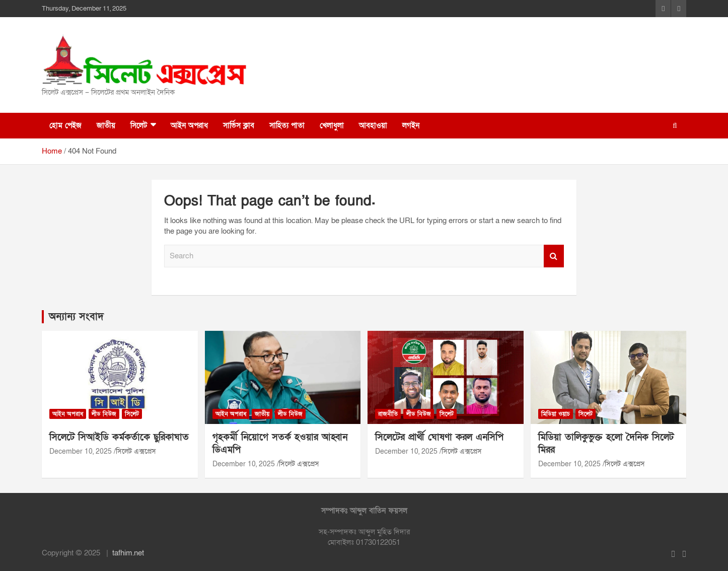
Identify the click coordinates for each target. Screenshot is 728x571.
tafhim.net (128, 553)
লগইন (411, 125)
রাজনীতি (388, 414)
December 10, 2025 (81, 451)
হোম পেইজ (65, 125)
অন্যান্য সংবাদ (76, 317)
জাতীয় (106, 125)
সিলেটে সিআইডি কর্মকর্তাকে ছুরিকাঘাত (119, 437)
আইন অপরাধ (189, 125)
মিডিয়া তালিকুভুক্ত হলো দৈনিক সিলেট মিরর (606, 444)
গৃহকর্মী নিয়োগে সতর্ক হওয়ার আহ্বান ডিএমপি (280, 444)
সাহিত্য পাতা (287, 125)
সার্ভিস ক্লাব (239, 125)
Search (554, 256)
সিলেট (139, 125)
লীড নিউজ (104, 414)
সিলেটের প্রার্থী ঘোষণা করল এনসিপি (439, 437)
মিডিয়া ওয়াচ (556, 414)
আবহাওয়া (373, 125)
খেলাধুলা (332, 125)
